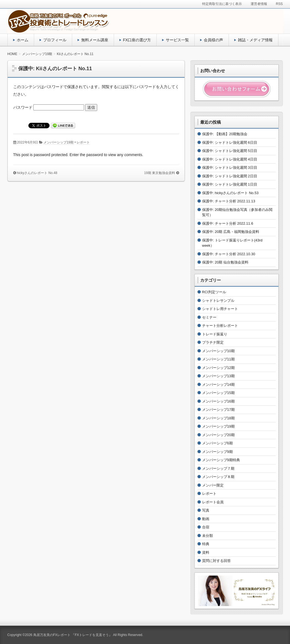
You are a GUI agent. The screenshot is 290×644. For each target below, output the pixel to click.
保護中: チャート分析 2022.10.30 (229, 254)
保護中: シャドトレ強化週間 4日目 (230, 159)
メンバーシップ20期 (218, 435)
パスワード (49, 107)
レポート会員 (213, 502)
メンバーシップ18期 (218, 418)
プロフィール (55, 40)
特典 (206, 544)
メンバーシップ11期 (218, 359)
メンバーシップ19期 (59, 142)
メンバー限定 (213, 485)
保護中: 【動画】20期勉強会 (225, 134)
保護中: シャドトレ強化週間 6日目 (230, 142)
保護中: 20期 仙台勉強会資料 (225, 262)
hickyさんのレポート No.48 (37, 173)
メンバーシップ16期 (218, 401)
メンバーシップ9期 (217, 452)
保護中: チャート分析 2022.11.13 (229, 201)
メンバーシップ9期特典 (221, 460)
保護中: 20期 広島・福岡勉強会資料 (231, 232)
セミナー (209, 317)
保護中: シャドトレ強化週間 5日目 (230, 151)
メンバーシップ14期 (218, 385)
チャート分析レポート (220, 326)
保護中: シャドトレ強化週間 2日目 (230, 176)
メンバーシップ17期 (218, 410)
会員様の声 (213, 40)
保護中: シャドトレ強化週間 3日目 (230, 168)
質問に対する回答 (216, 561)
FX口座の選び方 (137, 40)
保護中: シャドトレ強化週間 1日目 (230, 184)
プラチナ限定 (213, 342)
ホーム (23, 40)
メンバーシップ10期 (218, 351)
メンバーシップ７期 (218, 468)
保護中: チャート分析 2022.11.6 (228, 223)
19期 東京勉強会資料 (160, 173)
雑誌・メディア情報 (255, 40)
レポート (83, 142)
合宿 (206, 527)
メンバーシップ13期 (218, 376)
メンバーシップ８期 (218, 477)
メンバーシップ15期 (218, 393)
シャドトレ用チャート (220, 309)
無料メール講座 (95, 40)
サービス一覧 (177, 40)
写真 (206, 510)
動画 (206, 519)
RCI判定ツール (214, 292)
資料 (206, 552)
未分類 (208, 536)
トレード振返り (215, 334)
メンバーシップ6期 (217, 443)
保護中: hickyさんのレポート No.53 (230, 193)
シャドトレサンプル (218, 301)
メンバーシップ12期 (218, 368)
